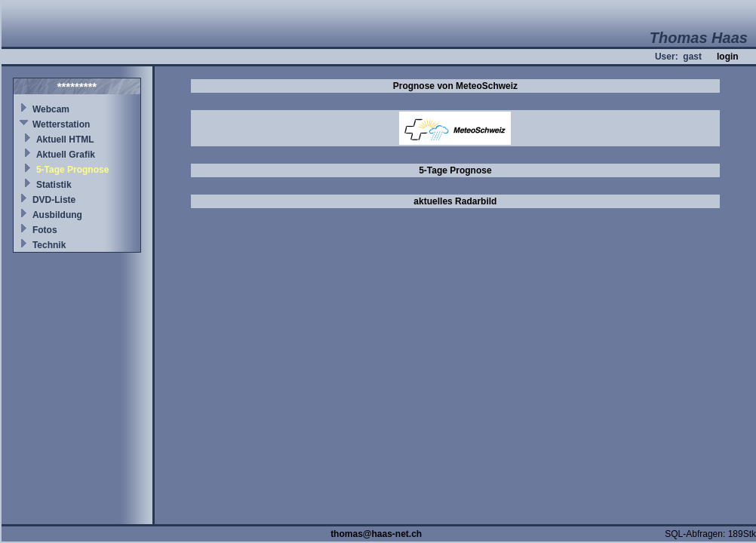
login (728, 57)
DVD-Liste (54, 200)
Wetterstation (61, 124)
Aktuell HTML (65, 140)
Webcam (51, 109)
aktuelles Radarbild (455, 201)
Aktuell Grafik (66, 155)
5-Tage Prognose (72, 170)
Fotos (45, 230)
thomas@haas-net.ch (376, 534)
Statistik (54, 185)
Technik (49, 245)
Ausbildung (57, 215)
